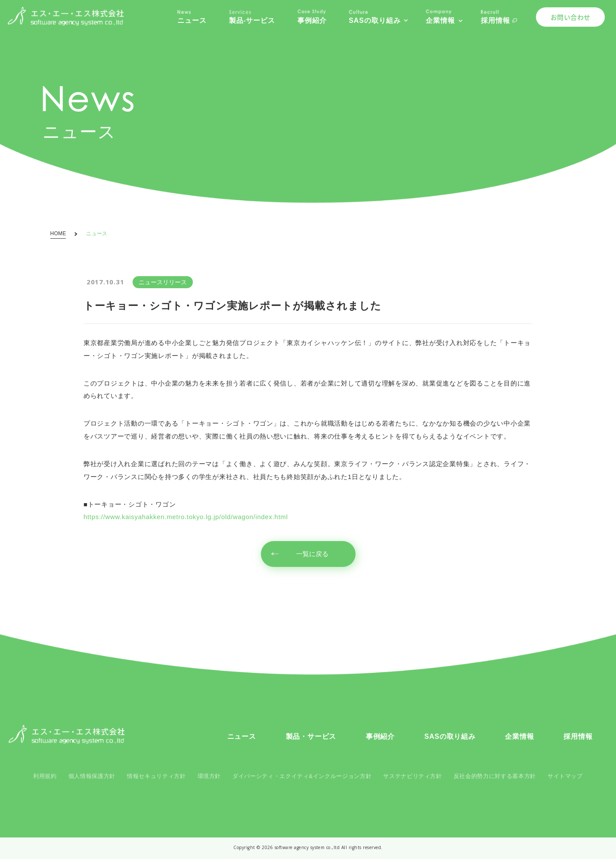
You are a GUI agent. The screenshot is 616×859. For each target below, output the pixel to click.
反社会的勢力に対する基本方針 (495, 776)
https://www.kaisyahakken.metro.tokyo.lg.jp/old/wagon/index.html (186, 517)
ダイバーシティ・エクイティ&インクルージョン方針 (302, 776)
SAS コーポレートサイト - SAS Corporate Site (67, 734)
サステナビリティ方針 (412, 776)
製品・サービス (311, 736)
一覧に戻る (312, 554)
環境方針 (209, 776)
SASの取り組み (450, 736)
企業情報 (519, 736)
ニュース (242, 736)
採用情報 (578, 736)
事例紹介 (380, 736)
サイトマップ (565, 776)
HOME (58, 234)
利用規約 (45, 776)
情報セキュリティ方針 (156, 776)
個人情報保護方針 (92, 776)
